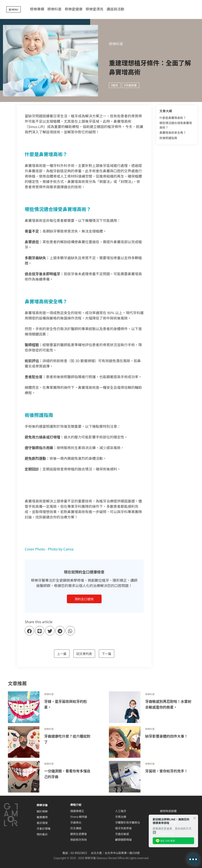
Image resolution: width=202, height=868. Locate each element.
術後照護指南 (168, 138)
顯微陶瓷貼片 (168, 817)
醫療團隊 (42, 817)
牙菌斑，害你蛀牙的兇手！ (166, 771)
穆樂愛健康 (74, 9)
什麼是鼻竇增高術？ (173, 118)
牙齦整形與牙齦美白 (128, 822)
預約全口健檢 (84, 599)
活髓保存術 (167, 834)
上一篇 (62, 654)
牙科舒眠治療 (168, 828)
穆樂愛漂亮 (94, 9)
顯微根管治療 (168, 822)
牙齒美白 (76, 822)
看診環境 (42, 823)
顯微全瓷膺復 (79, 834)
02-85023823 (79, 853)
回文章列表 (84, 654)
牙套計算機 (44, 828)
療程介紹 (76, 805)
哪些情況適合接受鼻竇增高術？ (176, 125)
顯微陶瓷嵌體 (168, 811)
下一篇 (107, 654)
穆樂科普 (54, 9)
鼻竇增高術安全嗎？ (173, 132)
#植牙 (115, 85)
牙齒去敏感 (122, 834)
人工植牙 (121, 811)
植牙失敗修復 (123, 828)
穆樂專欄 (37, 9)
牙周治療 (121, 817)
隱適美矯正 (77, 811)
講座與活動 (115, 9)
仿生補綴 (76, 828)
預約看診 (42, 834)
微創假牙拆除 (79, 840)
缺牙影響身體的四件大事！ (166, 736)
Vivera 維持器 (79, 817)
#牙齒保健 (130, 85)
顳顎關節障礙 (123, 840)
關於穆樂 (42, 811)
